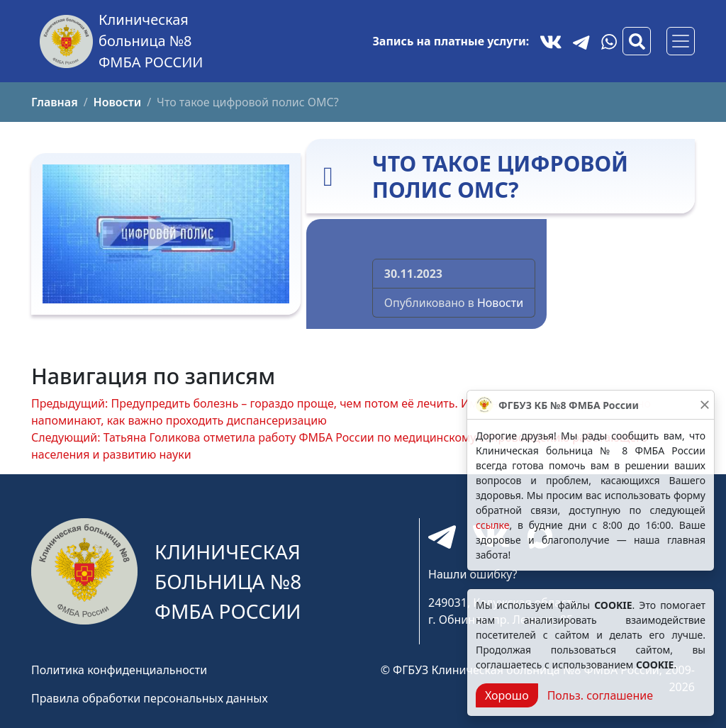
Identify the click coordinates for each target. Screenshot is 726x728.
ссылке (492, 525)
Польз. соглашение (600, 695)
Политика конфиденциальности (119, 670)
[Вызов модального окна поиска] (637, 41)
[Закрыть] (705, 405)
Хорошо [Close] (507, 695)
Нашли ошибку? (473, 574)
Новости (500, 303)
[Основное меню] (681, 41)
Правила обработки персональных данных (150, 698)
